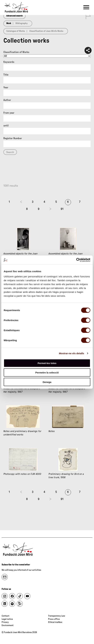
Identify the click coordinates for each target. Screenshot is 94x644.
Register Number (13, 138)
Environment (8, 625)
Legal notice (7, 619)
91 (62, 209)
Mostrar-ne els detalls (71, 353)
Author (7, 100)
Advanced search (14, 16)
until (6, 126)
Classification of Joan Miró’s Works (46, 31)
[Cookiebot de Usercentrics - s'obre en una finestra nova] (76, 260)
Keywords (9, 62)
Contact (5, 616)
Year (6, 88)
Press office (54, 619)
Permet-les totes (47, 363)
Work (9, 23)
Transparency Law (57, 616)
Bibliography (21, 23)
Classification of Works (16, 52)
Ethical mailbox (55, 622)
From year (9, 113)
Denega (47, 382)
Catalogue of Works (16, 31)
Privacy (5, 622)
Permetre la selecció (47, 373)
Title (6, 75)
